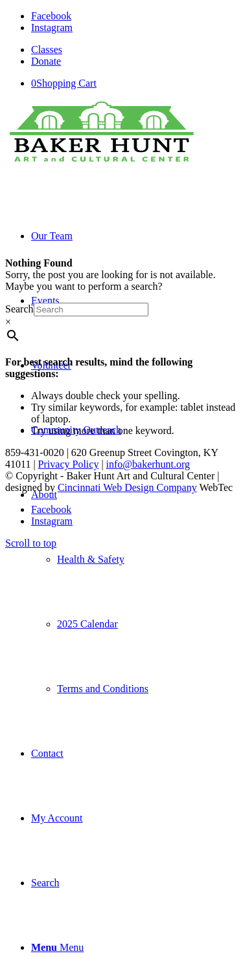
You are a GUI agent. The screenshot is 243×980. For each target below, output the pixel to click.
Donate (46, 61)
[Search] (45, 883)
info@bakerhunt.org (148, 464)
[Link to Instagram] (52, 27)
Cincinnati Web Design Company (127, 487)
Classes (47, 49)
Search (19, 309)
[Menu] (57, 947)
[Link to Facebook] (51, 16)
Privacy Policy (69, 464)
